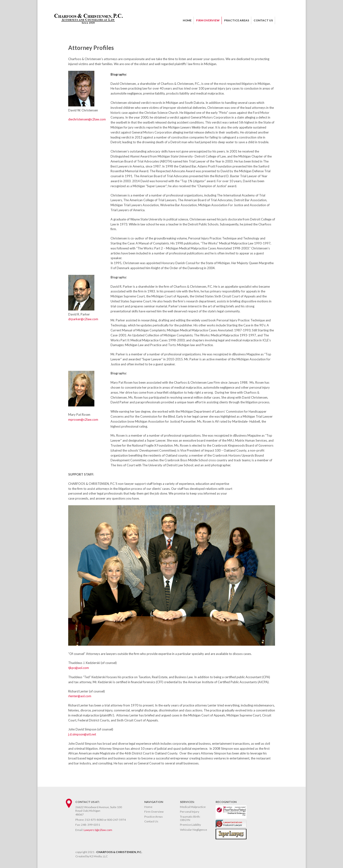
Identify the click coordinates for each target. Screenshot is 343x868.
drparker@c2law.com (83, 319)
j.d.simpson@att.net (82, 734)
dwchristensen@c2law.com (87, 119)
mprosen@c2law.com (83, 420)
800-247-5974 (116, 820)
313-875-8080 (94, 820)
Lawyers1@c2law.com (98, 830)
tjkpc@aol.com (79, 668)
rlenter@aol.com (80, 696)
